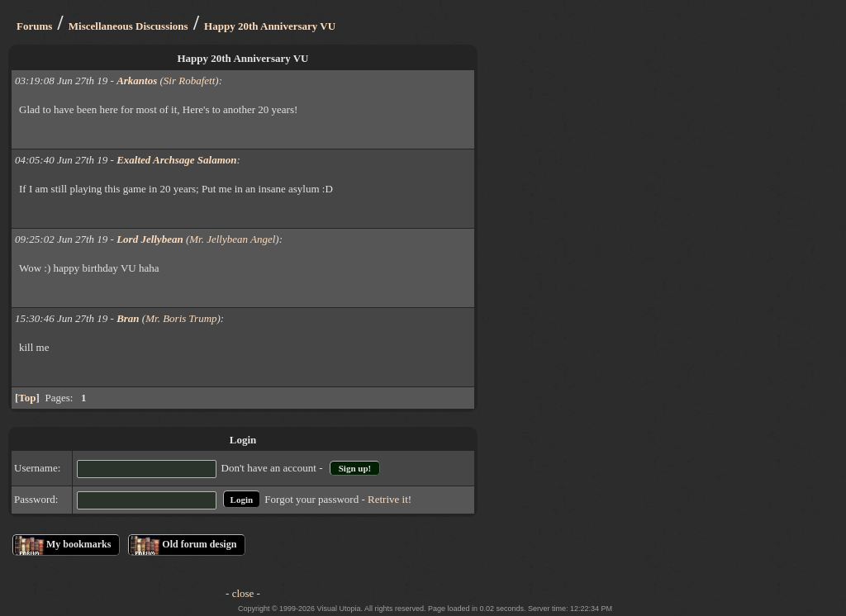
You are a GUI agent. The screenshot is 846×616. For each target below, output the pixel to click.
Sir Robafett (189, 81)
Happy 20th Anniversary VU (270, 26)
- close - (243, 593)
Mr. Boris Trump (181, 318)
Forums (34, 26)
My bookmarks (78, 544)
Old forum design (199, 544)
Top (27, 398)
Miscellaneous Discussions (128, 26)
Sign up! (355, 468)
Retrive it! (390, 499)
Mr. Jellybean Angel (232, 239)
